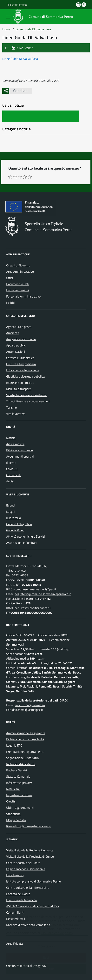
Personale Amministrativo (23, 296)
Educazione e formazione (23, 370)
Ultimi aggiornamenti (20, 808)
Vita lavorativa (16, 414)
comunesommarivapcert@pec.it (35, 589)
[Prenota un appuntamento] (79, 5)
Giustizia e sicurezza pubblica (25, 376)
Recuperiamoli (16, 919)
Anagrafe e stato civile (21, 339)
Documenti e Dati (18, 284)
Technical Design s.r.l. (33, 966)
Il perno (11, 463)
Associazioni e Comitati (21, 543)
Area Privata (14, 943)
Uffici (10, 278)
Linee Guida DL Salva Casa (20, 59)
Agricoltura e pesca (19, 327)
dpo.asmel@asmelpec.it (28, 710)
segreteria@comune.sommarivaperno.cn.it (43, 594)
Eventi (10, 505)
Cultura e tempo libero (21, 364)
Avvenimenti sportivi (20, 456)
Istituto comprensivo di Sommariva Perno (33, 881)
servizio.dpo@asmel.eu (30, 705)
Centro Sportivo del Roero (23, 863)
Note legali (13, 789)
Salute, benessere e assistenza (26, 395)
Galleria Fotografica (19, 524)
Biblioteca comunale (20, 450)
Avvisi (10, 481)
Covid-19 (12, 469)
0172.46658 (20, 575)
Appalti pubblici (16, 345)
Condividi (19, 91)
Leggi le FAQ (14, 745)
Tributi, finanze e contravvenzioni (28, 401)
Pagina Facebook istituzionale (26, 869)
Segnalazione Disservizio (22, 758)
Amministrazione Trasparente (26, 733)
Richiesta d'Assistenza (21, 764)
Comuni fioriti (15, 912)
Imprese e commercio (20, 383)
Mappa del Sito (16, 820)
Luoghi (11, 512)
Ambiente (13, 333)
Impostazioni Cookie (19, 795)
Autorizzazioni (16, 352)
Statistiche (13, 814)
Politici (11, 303)
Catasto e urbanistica (20, 358)
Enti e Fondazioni (18, 290)
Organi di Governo (18, 265)
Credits (11, 801)
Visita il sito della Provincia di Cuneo (30, 856)
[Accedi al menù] (3, 16)
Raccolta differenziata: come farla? (29, 925)
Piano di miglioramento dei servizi (28, 826)
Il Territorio (13, 518)
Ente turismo (15, 875)
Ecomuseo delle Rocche (22, 900)
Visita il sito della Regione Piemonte (30, 850)
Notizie (11, 438)
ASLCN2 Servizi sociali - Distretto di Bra (33, 906)
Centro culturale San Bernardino (28, 888)
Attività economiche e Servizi (26, 536)
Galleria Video (15, 530)
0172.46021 (19, 571)
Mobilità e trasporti (19, 389)
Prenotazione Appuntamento (25, 752)
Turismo (11, 407)
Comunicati (14, 475)
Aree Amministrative (20, 272)
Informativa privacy (19, 783)
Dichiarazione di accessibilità (25, 739)
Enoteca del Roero (18, 894)
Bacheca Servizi (17, 770)
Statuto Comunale (18, 776)
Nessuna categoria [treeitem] (15, 136)
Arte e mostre (15, 444)
